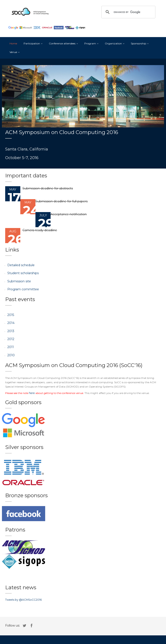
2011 (11, 347)
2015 (11, 315)
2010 (11, 355)
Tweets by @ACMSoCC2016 (23, 600)
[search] (128, 12)
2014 (11, 323)
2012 (11, 339)
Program (90, 43)
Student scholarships (23, 273)
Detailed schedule (21, 265)
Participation (32, 43)
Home (13, 43)
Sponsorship (138, 43)
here (32, 393)
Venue (13, 52)
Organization (113, 43)
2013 (11, 331)
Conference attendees (62, 43)
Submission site (19, 281)
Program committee (23, 289)
